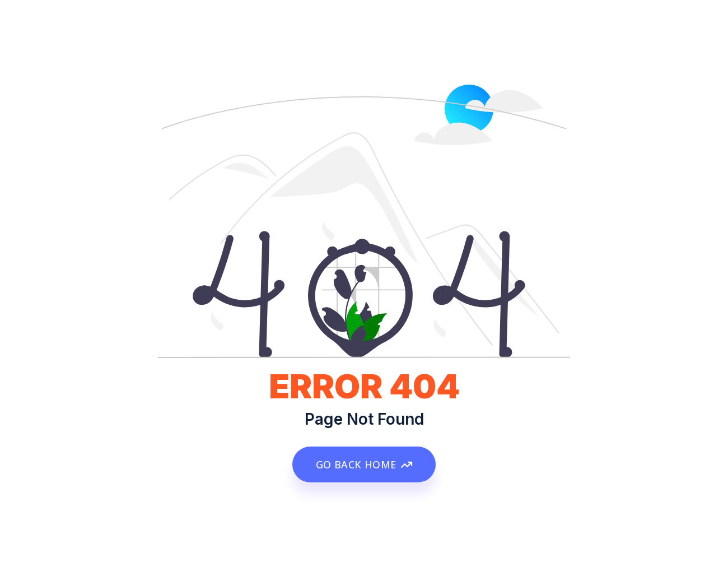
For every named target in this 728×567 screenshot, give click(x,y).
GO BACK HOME (364, 464)
